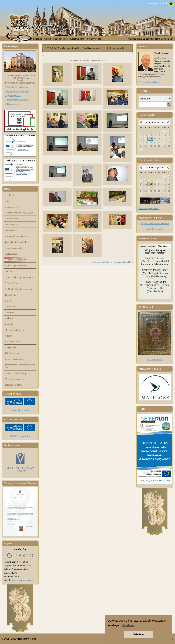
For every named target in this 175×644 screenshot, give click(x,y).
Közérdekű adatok (14, 248)
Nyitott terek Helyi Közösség (19, 277)
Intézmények (12, 224)
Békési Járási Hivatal (15, 359)
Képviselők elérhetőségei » (18, 91)
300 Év (9, 301)
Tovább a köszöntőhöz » (149, 82)
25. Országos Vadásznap (17, 266)
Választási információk (16, 260)
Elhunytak (162, 246)
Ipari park (10, 271)
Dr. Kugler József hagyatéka (19, 289)
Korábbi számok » (155, 229)
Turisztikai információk (16, 242)
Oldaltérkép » (12, 104)
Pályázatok (11, 307)
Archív (9, 318)
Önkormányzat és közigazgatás (20, 213)
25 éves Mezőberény (14, 379)
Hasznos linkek (12, 342)
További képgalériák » (149, 208)
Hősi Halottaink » (155, 360)
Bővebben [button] (128, 625)
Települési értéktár (13, 385)
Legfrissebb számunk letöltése (155, 224)
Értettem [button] (139, 634)
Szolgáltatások (12, 254)
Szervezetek (11, 230)
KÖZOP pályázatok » (20, 436)
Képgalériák (11, 347)
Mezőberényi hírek (14, 330)
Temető (9, 324)
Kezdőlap (38, 39)
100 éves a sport (12, 353)
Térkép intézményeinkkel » (18, 100)
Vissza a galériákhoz (123, 262)
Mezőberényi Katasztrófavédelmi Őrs (20, 366)
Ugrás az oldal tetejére (102, 262)
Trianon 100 (11, 295)
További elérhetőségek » (17, 87)
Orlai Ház (9, 312)
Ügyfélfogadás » (13, 96)
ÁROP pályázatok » (20, 410)
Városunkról (11, 207)
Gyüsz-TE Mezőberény (16, 373)
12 (151, 139)
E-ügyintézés (12, 283)
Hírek (8, 201)
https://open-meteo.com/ (23, 580)
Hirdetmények (12, 219)
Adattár (8, 336)
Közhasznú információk (17, 236)
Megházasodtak (148, 246)
